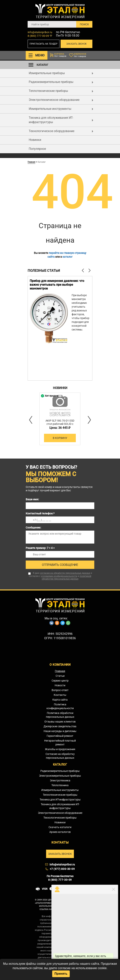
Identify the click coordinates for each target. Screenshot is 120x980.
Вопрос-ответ (60, 690)
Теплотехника (60, 785)
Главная (31, 162)
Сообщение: (33, 528)
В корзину (60, 438)
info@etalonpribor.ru (40, 32)
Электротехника (60, 780)
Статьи (60, 676)
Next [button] (89, 420)
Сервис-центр (60, 681)
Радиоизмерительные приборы (61, 82)
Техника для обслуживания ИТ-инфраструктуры (61, 120)
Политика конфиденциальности (60, 706)
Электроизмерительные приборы (60, 776)
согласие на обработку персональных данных (65, 573)
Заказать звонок (76, 44)
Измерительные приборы (61, 73)
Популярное (37, 149)
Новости (60, 685)
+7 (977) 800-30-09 (62, 869)
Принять (61, 974)
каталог (68, 257)
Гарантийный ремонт (60, 736)
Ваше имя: (32, 499)
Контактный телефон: (40, 513)
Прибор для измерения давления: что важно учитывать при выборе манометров (57, 285)
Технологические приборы (60, 818)
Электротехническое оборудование (61, 100)
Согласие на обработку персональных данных (60, 756)
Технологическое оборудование (61, 131)
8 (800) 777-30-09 (38, 36)
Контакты (60, 695)
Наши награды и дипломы (60, 731)
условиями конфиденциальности (59, 576)
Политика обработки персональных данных (60, 715)
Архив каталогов (60, 832)
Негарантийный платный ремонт (60, 743)
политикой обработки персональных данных (66, 577)
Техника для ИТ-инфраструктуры (60, 800)
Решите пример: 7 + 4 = (40, 548)
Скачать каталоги (60, 827)
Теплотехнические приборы (61, 91)
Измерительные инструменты (61, 109)
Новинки (35, 140)
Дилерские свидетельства (60, 726)
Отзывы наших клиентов (60, 722)
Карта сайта (60, 700)
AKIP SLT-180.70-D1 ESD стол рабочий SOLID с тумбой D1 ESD (60, 424)
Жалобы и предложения (60, 749)
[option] (60, 328)
